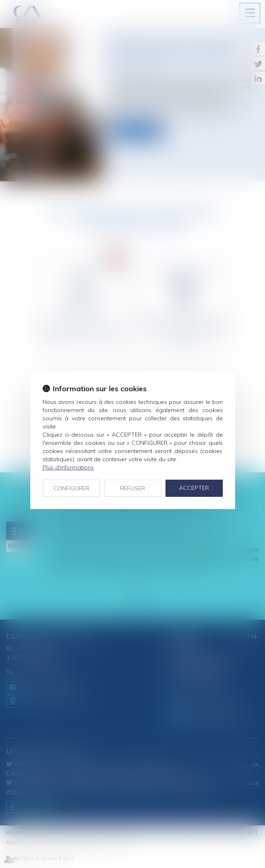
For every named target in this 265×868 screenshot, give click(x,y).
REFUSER (132, 488)
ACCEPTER (194, 488)
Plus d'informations (68, 467)
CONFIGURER (71, 488)
